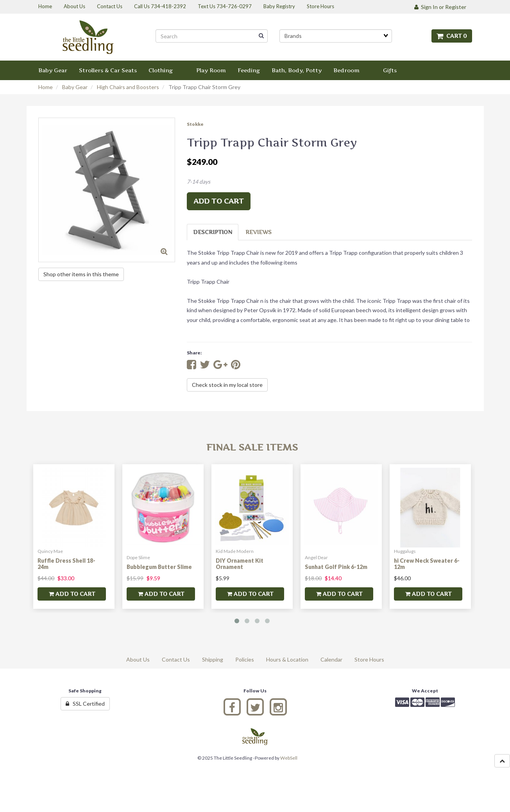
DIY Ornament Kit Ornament (240, 563)
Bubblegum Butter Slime (159, 567)
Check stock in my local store (227, 385)
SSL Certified (85, 704)
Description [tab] (213, 232)
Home (46, 87)
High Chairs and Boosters (128, 87)
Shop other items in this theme (81, 274)
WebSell (289, 758)
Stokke (195, 124)
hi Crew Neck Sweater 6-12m (427, 563)
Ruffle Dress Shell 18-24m (66, 563)
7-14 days (199, 182)
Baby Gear (75, 87)
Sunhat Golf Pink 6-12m (336, 567)
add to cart (219, 201)
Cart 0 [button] (452, 36)
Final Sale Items (252, 447)
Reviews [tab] (259, 232)
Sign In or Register (440, 7)
